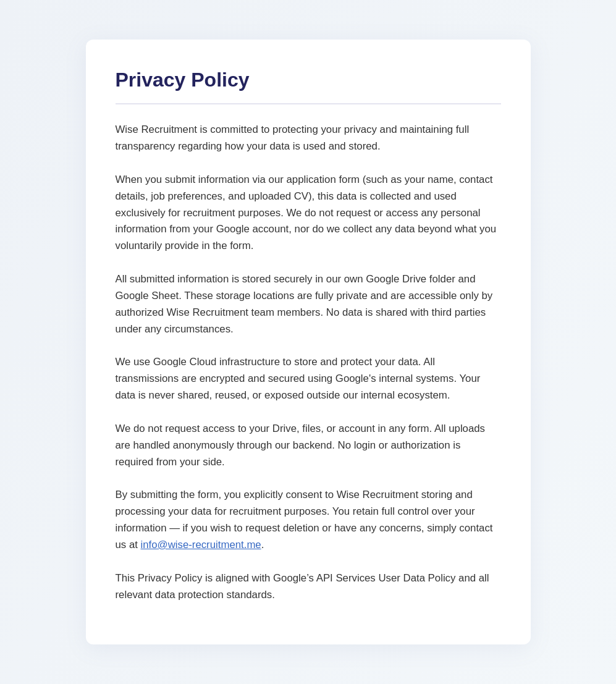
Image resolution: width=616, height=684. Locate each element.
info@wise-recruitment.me (201, 545)
